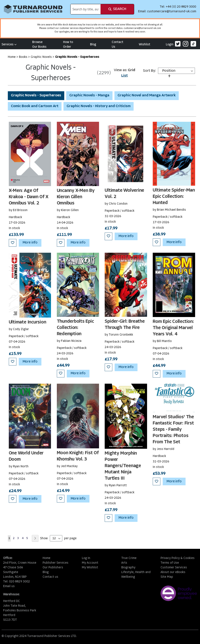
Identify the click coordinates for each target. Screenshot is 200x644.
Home (12, 57)
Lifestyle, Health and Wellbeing (136, 575)
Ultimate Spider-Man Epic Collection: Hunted (174, 197)
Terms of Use (170, 563)
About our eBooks (173, 572)
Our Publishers (53, 568)
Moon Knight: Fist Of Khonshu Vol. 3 (78, 456)
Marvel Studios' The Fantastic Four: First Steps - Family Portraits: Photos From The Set (173, 430)
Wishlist (145, 45)
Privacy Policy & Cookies (178, 558)
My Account (90, 563)
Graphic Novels (42, 57)
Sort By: (149, 71)
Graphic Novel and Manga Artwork (147, 95)
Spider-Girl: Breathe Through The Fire (125, 325)
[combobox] (86, 9)
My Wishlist (90, 568)
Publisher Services (55, 563)
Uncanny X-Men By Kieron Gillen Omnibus (76, 197)
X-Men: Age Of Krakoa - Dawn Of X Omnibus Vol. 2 (29, 197)
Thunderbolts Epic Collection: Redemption (75, 328)
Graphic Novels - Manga (89, 95)
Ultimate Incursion (28, 322)
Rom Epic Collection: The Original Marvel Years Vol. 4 (173, 328)
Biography (128, 568)
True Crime (129, 558)
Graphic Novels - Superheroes (36, 95)
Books (24, 57)
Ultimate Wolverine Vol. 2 (124, 194)
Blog (93, 45)
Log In (86, 558)
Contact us (50, 577)
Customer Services (174, 568)
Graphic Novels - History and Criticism (99, 106)
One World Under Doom (26, 456)
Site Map (167, 577)
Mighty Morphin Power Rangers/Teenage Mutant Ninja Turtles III (123, 466)
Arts (124, 563)
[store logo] (33, 9)
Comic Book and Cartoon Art (35, 106)
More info (30, 243)
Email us (9, 586)
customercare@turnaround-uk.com (172, 12)
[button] (13, 243)
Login (170, 45)
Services (9, 45)
